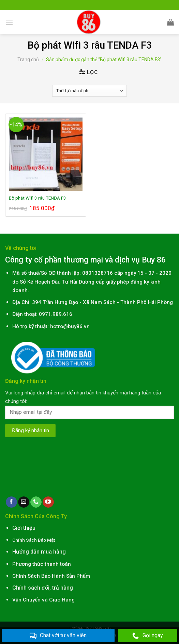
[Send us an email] (24, 502)
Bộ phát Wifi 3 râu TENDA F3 (38, 198)
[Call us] (36, 502)
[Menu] (9, 22)
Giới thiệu (24, 528)
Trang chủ (28, 60)
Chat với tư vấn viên (58, 636)
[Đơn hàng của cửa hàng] (89, 91)
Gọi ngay (148, 636)
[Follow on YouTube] (48, 502)
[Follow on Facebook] (11, 502)
